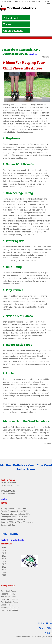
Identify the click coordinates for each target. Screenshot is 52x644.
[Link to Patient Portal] (3, 18)
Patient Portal (12, 18)
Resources (36, 1)
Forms (7, 24)
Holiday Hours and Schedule (12, 540)
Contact (46, 1)
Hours (27, 1)
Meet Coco (12, 1)
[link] (3, 1)
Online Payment (13, 30)
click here (33, 54)
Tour (21, 1)
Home (3, 1)
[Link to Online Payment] (3, 30)
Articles (4, 499)
